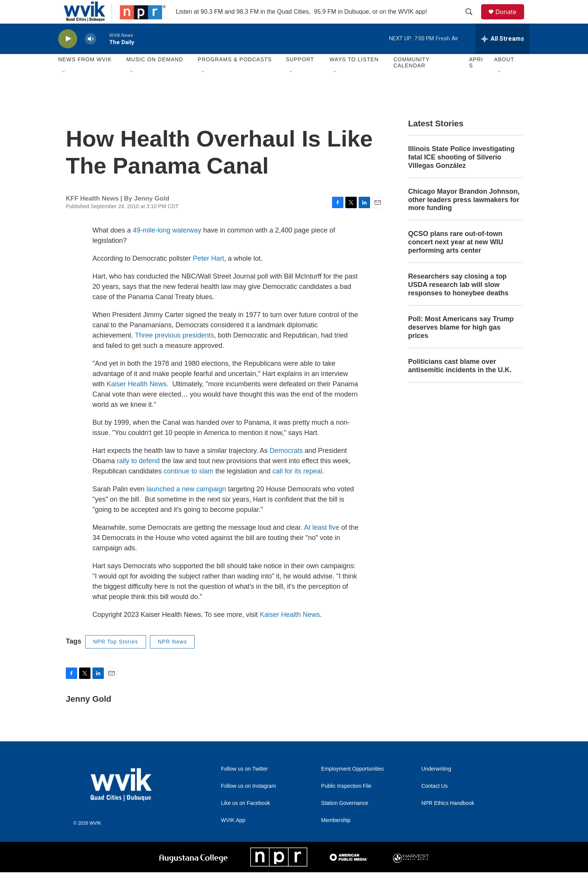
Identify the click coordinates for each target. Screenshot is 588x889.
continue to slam (188, 488)
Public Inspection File (346, 803)
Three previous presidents (175, 352)
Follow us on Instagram (249, 803)
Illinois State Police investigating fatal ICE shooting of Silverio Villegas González (461, 174)
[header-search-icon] (472, 20)
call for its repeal (297, 488)
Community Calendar (411, 79)
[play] (68, 55)
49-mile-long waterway (167, 247)
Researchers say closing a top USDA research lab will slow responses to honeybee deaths (458, 301)
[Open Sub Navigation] (64, 88)
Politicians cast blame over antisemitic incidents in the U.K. (460, 382)
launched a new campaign (186, 505)
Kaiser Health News (137, 400)
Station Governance (345, 820)
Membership (336, 837)
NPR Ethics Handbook (448, 820)
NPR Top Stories (116, 658)
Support (300, 76)
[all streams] (503, 55)
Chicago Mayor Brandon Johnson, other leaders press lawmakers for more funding (464, 216)
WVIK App (233, 837)
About (504, 76)
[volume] (91, 55)
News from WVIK (85, 76)
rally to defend (138, 477)
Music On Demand (155, 76)
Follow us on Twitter (244, 786)
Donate (510, 20)
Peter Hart (208, 275)
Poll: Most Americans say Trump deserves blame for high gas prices (461, 344)
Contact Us (435, 803)
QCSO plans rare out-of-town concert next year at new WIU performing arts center (456, 259)
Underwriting (436, 786)
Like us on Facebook (246, 820)
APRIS (476, 79)
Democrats (286, 467)
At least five (322, 544)
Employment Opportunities (352, 786)
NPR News (172, 658)
